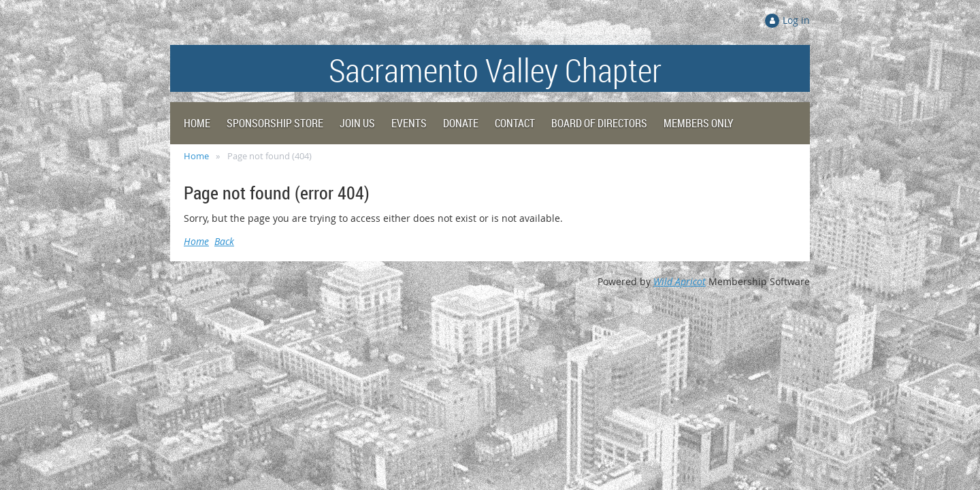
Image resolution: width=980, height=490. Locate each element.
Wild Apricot (680, 281)
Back (224, 241)
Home (196, 156)
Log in (796, 20)
